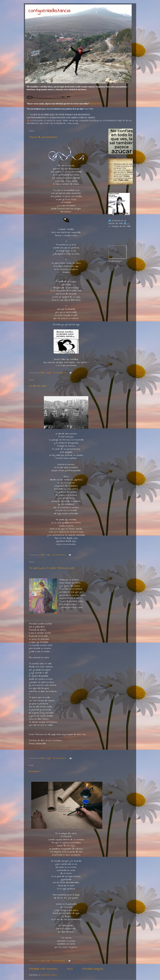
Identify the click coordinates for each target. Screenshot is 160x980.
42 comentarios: (60, 758)
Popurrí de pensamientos (43, 137)
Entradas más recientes (43, 969)
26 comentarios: (59, 555)
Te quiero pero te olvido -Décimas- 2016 (52, 568)
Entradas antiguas (93, 969)
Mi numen (34, 772)
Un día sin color (38, 386)
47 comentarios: (60, 373)
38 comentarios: (59, 961)
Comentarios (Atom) (49, 975)
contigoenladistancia (49, 11)
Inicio (70, 969)
